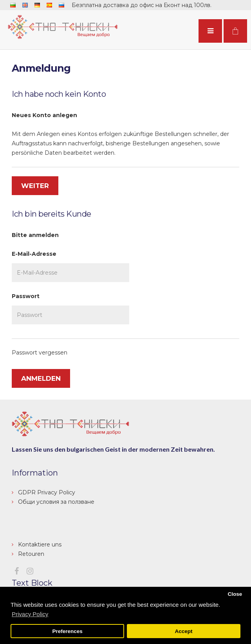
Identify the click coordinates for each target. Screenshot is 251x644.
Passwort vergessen (40, 353)
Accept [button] (183, 631)
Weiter (35, 186)
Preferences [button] (67, 631)
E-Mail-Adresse (34, 254)
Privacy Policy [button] (30, 614)
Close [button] (235, 594)
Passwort (26, 296)
